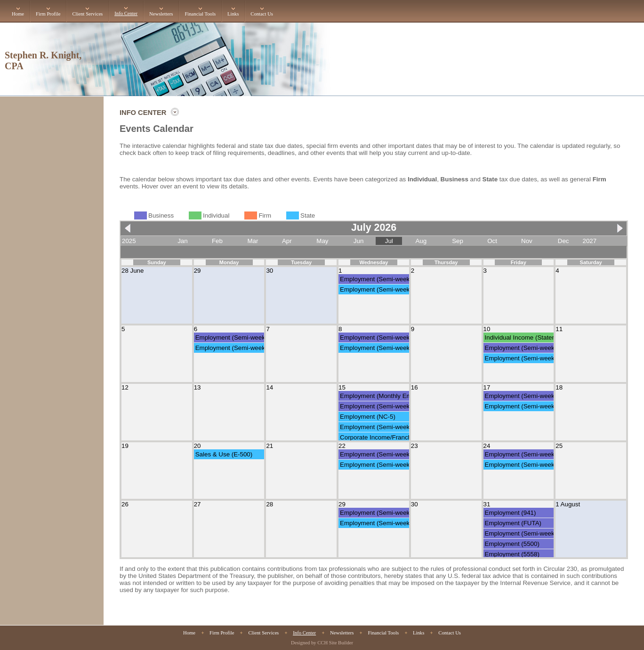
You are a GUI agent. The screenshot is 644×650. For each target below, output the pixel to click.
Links (233, 14)
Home (18, 14)
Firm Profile (48, 14)
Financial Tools (200, 14)
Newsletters (161, 14)
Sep (458, 241)
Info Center (126, 13)
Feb (217, 241)
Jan (183, 241)
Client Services (87, 14)
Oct (492, 241)
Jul (389, 241)
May (322, 241)
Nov (527, 241)
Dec (563, 241)
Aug (421, 241)
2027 (590, 241)
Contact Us (262, 14)
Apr (287, 241)
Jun (359, 241)
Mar (253, 241)
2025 (129, 241)
